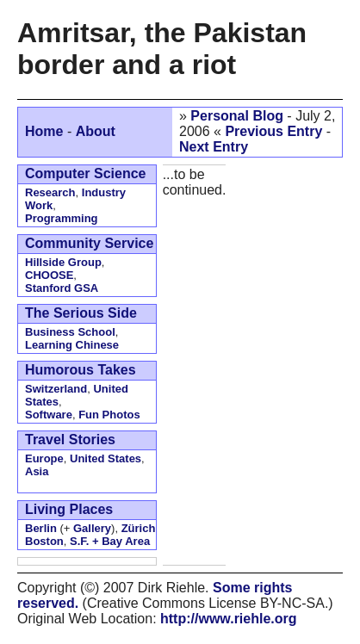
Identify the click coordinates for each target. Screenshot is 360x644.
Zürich (139, 528)
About (96, 131)
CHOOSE (49, 275)
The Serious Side (81, 313)
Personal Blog (237, 116)
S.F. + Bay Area (110, 541)
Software (49, 415)
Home (44, 131)
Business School (70, 332)
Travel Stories (70, 440)
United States (106, 458)
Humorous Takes (81, 370)
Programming (62, 218)
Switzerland (56, 389)
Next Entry (214, 147)
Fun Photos (109, 415)
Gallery (92, 528)
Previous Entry (273, 131)
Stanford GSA (62, 288)
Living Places (69, 509)
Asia (37, 471)
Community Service (89, 243)
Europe (44, 458)
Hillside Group (63, 262)
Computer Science (85, 173)
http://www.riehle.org (229, 619)
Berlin (41, 528)
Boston (44, 541)
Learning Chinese (72, 345)
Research (50, 192)
